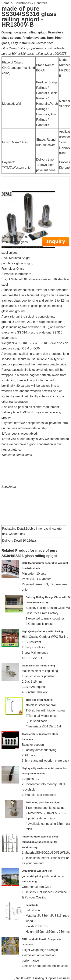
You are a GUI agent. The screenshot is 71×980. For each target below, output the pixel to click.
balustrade (32, 905)
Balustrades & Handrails (31, 3)
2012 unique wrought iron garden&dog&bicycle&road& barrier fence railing (43, 876)
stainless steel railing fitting (39, 666)
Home (6, 3)
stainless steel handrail (40, 700)
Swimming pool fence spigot (43, 802)
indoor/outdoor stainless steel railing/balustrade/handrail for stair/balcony (40, 842)
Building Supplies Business (51, 978)
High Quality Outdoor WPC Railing (43, 631)
